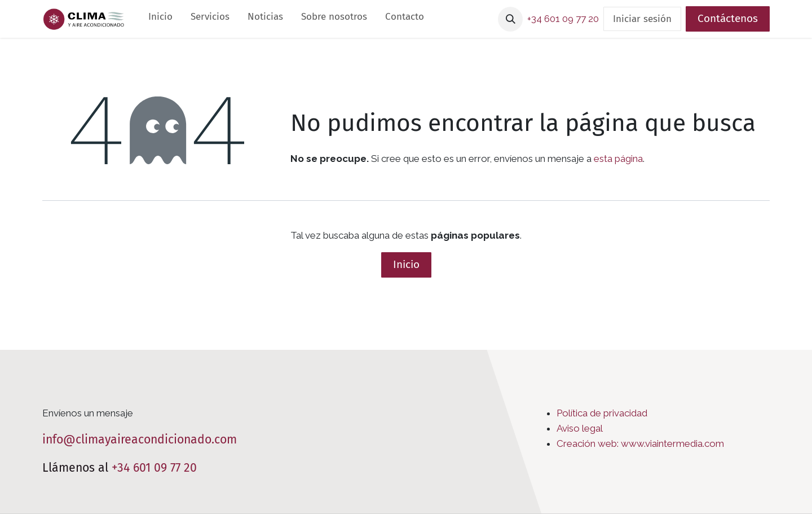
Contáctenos (728, 18)
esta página (618, 159)
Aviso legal (580, 428)
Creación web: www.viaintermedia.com (640, 443)
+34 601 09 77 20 (154, 468)
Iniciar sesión (642, 19)
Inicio (406, 264)
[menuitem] (160, 19)
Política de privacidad (602, 413)
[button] (510, 19)
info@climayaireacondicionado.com (140, 440)
